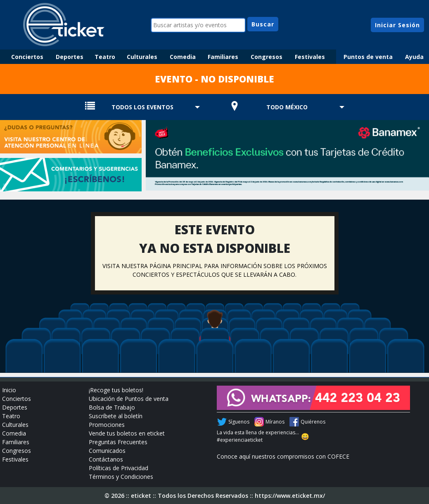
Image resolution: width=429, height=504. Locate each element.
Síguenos (239, 422)
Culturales (142, 57)
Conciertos (27, 57)
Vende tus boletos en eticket (127, 433)
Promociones (107, 425)
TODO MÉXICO (287, 107)
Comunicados (107, 451)
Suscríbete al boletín (116, 416)
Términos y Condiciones (121, 477)
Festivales (310, 57)
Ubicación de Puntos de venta (129, 399)
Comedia (183, 57)
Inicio (9, 390)
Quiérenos (313, 422)
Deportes (70, 57)
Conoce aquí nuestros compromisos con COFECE (283, 456)
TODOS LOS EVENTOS (142, 107)
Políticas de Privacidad (119, 468)
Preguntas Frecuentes (118, 442)
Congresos (267, 57)
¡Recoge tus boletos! (116, 390)
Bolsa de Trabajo (112, 407)
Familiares (223, 57)
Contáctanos (106, 459)
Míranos (275, 422)
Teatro (105, 57)
